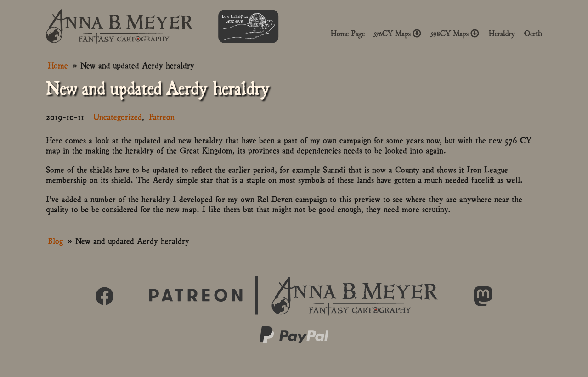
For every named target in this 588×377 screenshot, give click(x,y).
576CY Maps (398, 34)
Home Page (348, 34)
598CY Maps (455, 34)
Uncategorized (118, 116)
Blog (55, 240)
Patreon (162, 116)
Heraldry (502, 34)
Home (58, 65)
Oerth (533, 34)
